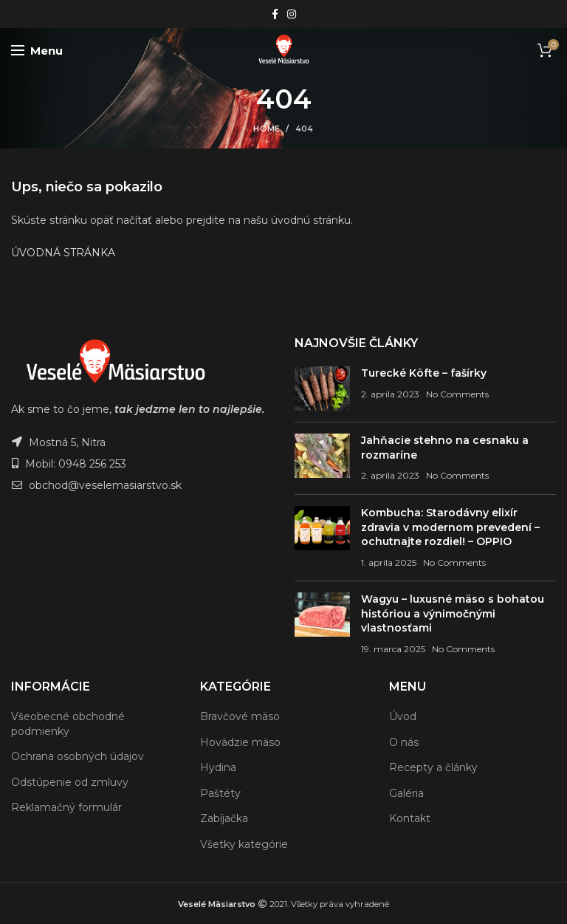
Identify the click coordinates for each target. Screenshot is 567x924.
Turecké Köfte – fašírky (424, 373)
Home (267, 129)
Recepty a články (433, 767)
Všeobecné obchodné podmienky (68, 724)
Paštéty (220, 793)
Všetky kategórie (244, 844)
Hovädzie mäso (240, 742)
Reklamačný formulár (66, 807)
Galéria (406, 793)
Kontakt (410, 818)
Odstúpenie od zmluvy (70, 782)
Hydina (218, 767)
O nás (404, 742)
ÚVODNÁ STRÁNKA (63, 253)
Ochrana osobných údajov (78, 756)
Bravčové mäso (240, 716)
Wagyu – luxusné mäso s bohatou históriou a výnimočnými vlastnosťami (453, 613)
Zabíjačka (224, 818)
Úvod (403, 716)
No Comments (457, 394)
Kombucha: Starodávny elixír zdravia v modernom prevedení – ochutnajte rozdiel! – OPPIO (450, 527)
